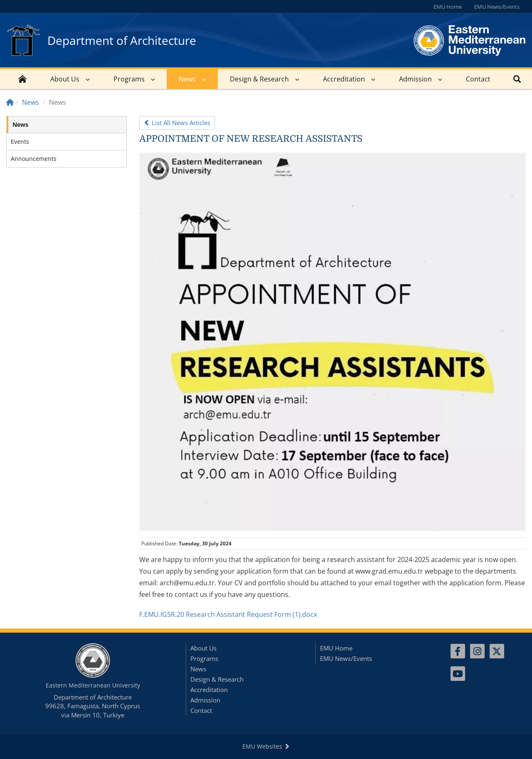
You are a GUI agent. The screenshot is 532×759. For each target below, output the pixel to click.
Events (20, 142)
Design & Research (259, 79)
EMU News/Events (497, 7)
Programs (129, 79)
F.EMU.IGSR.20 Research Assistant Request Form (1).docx (228, 614)
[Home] (10, 102)
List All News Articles (177, 123)
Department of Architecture (122, 40)
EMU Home (448, 7)
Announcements (34, 159)
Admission (415, 79)
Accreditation (344, 79)
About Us (65, 79)
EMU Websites (266, 746)
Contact (478, 79)
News (187, 79)
